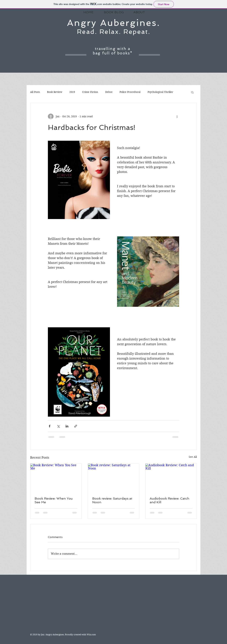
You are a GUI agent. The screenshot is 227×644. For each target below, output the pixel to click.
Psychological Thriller (160, 92)
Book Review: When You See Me (54, 500)
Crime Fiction (90, 92)
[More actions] (177, 116)
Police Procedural (130, 92)
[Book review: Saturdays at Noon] (114, 478)
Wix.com (91, 635)
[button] (192, 92)
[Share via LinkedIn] (67, 426)
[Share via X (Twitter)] (58, 426)
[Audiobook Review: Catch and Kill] (171, 478)
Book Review (55, 92)
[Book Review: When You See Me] (56, 478)
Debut (109, 92)
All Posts (35, 92)
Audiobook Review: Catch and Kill (169, 500)
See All (193, 457)
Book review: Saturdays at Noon (112, 500)
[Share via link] (76, 426)
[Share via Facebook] (50, 426)
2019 (72, 92)
